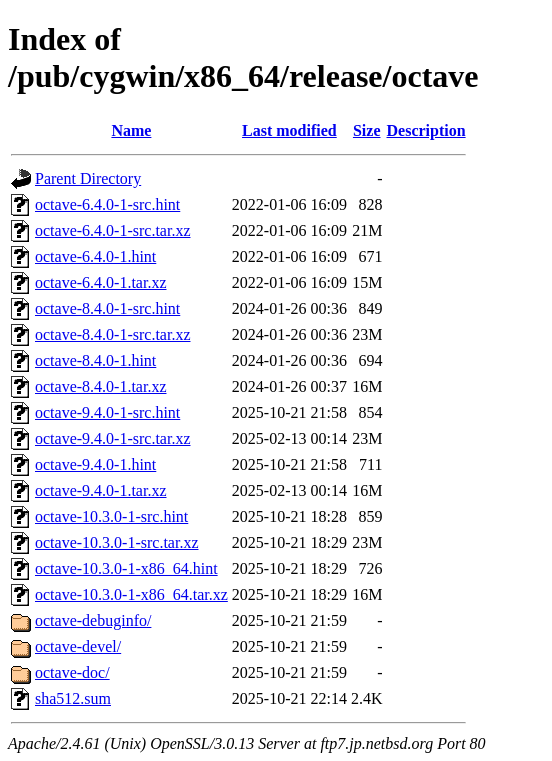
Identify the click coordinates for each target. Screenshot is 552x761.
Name (131, 130)
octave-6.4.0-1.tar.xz (101, 282)
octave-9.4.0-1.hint (95, 464)
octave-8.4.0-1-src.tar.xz (112, 334)
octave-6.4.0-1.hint (95, 256)
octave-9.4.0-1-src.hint (107, 412)
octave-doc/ (72, 672)
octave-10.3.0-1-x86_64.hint (126, 568)
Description (426, 130)
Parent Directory (88, 178)
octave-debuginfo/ (93, 620)
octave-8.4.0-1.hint (95, 360)
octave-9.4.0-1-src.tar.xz (112, 438)
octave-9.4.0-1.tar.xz (101, 490)
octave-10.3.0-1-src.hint (111, 516)
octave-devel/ (78, 646)
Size (367, 130)
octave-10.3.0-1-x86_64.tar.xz (131, 594)
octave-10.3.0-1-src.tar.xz (116, 542)
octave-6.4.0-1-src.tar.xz (112, 230)
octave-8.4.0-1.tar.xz (101, 386)
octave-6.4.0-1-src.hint (107, 204)
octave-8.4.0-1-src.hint (107, 308)
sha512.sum (73, 698)
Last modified (289, 130)
